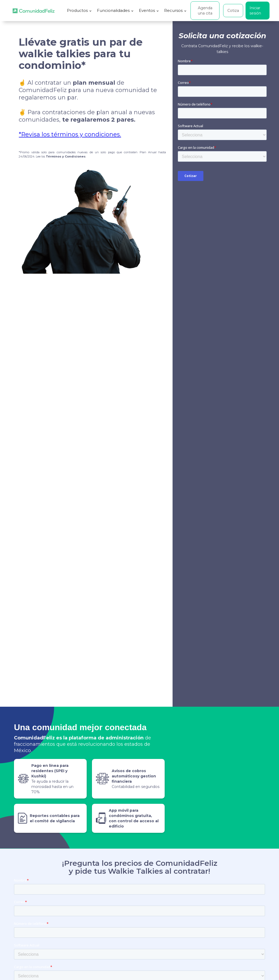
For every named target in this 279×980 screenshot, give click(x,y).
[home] (34, 11)
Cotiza (233, 11)
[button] (79, 11)
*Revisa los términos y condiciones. (70, 134)
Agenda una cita (205, 11)
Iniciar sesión (255, 11)
